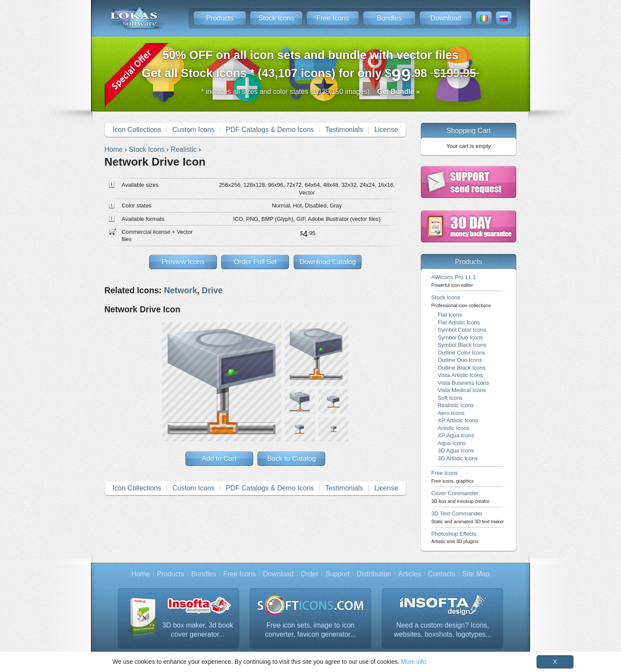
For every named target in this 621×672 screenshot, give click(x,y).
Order (309, 574)
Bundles (389, 18)
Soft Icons (450, 398)
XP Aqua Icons (456, 435)
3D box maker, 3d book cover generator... (198, 630)
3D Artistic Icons (458, 458)
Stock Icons (276, 18)
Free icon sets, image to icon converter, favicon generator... (311, 630)
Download (446, 18)
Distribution (374, 574)
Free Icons (333, 18)
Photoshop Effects (455, 537)
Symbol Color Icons (462, 330)
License (386, 130)
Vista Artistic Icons (460, 375)
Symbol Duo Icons (460, 338)
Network (180, 290)
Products (220, 18)
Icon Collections (137, 130)
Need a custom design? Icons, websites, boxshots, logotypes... (442, 630)
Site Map (476, 574)
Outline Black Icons (462, 368)
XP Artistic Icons (458, 420)
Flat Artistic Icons (459, 322)
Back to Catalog (291, 458)
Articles (410, 574)
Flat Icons (450, 315)
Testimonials (344, 130)
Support (338, 574)
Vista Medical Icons (462, 390)
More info (414, 662)
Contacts (442, 574)
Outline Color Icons (461, 353)
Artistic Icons (453, 428)
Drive (212, 290)
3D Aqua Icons (456, 451)
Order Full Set (255, 262)
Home (141, 574)
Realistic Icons (456, 405)
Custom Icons (194, 130)
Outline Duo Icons (460, 360)
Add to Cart (219, 458)
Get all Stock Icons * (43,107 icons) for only (311, 67)
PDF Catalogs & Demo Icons (270, 130)
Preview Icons (183, 262)
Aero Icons (451, 413)
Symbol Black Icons (462, 345)
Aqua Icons (452, 443)
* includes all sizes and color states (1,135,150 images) (311, 92)
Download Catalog (328, 262)
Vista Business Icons (463, 383)
